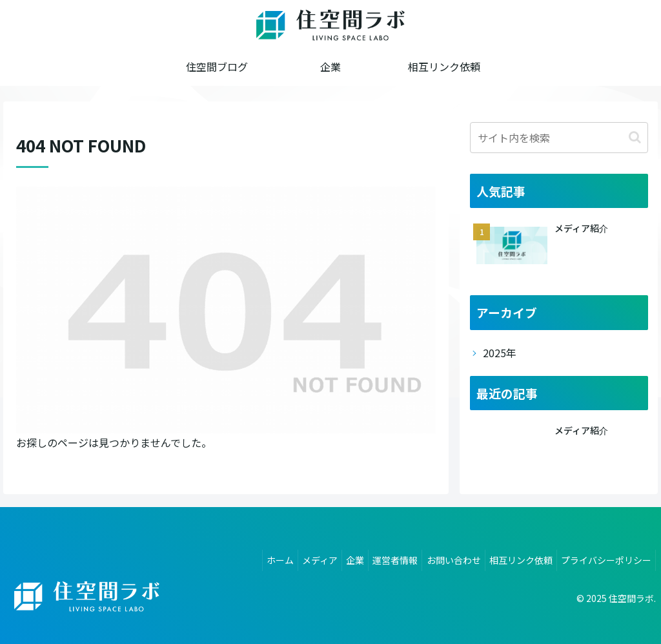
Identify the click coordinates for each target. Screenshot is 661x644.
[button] (635, 137)
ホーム (247, 557)
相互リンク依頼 (513, 557)
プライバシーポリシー (604, 557)
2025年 (500, 353)
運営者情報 (378, 557)
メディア (292, 557)
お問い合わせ (441, 557)
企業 (332, 557)
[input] (559, 138)
